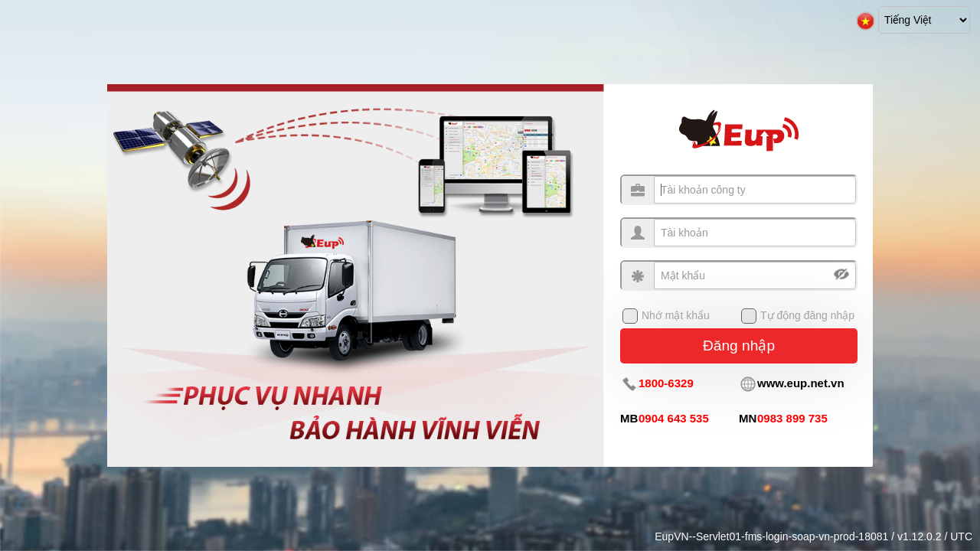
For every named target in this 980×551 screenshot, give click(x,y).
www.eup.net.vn (801, 383)
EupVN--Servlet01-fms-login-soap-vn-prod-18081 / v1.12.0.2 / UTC (813, 536)
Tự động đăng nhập (807, 315)
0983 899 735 (792, 418)
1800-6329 (666, 383)
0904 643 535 (674, 418)
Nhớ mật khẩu (676, 315)
